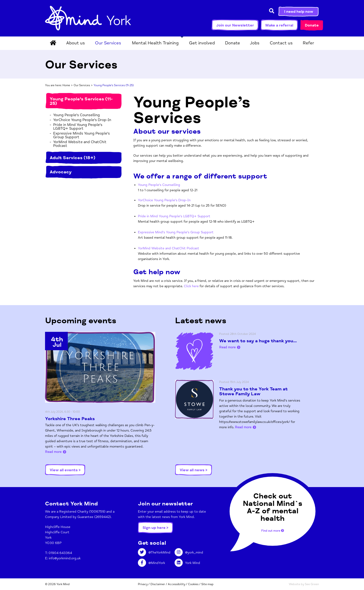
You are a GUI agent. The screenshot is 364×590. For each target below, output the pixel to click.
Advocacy (61, 172)
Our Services (108, 43)
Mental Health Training (155, 43)
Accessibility (177, 584)
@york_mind (189, 552)
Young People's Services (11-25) (81, 101)
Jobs (255, 43)
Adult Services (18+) (73, 158)
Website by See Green (304, 584)
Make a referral (279, 25)
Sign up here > (155, 528)
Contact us (281, 43)
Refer (308, 43)
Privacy (143, 584)
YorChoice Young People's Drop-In (82, 120)
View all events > (65, 470)
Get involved (202, 43)
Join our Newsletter (235, 25)
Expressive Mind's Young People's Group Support (176, 232)
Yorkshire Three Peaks (70, 419)
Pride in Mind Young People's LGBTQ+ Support (78, 127)
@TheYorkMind (154, 552)
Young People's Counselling (76, 115)
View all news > (193, 470)
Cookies (193, 584)
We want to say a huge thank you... (258, 341)
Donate (312, 25)
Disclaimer (158, 584)
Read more (53, 452)
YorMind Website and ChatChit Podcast (80, 144)
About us (76, 43)
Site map (207, 584)
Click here (191, 286)
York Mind (88, 18)
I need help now (299, 12)
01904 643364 (60, 553)
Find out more (273, 531)
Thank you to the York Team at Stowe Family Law (253, 391)
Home (66, 85)
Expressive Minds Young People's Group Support (81, 135)
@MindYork (151, 563)
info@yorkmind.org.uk (65, 558)
